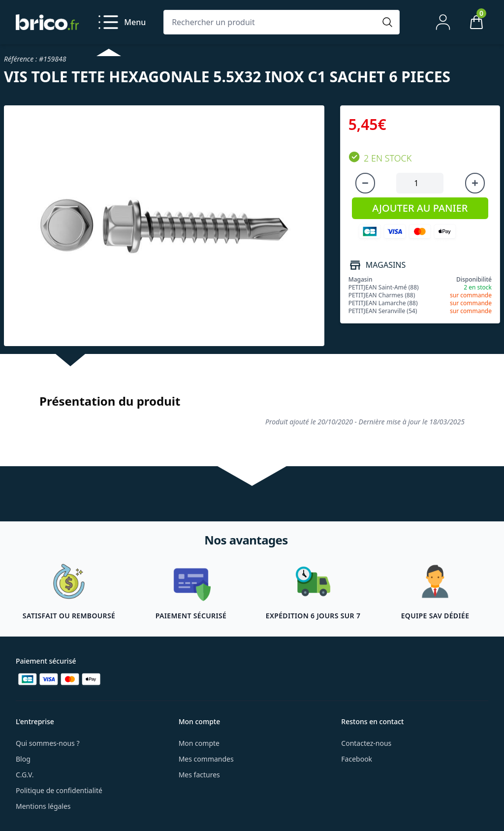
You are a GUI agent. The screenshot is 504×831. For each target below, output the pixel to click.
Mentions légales (43, 806)
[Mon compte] (443, 22)
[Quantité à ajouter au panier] (420, 183)
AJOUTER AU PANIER (420, 208)
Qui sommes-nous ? (48, 743)
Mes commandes (206, 759)
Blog (23, 759)
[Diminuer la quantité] (365, 183)
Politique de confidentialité (59, 790)
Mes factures (199, 775)
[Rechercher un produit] (272, 22)
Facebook (357, 759)
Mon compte (199, 743)
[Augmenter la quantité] (475, 183)
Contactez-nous (366, 743)
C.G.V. (25, 775)
